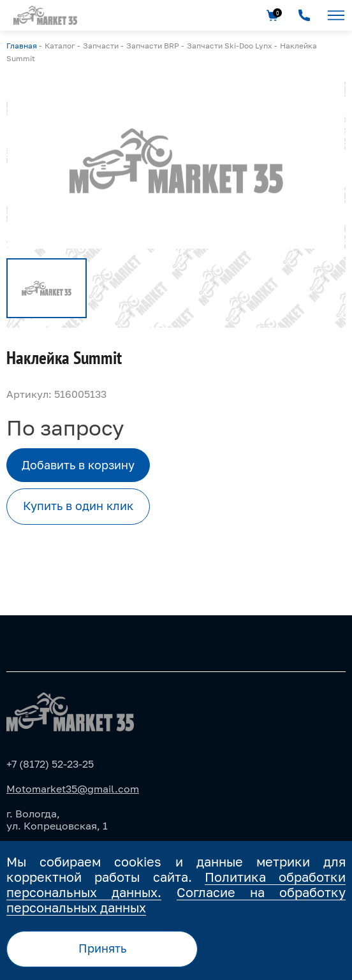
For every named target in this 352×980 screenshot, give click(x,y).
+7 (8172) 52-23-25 (50, 764)
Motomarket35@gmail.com (73, 789)
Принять (102, 948)
